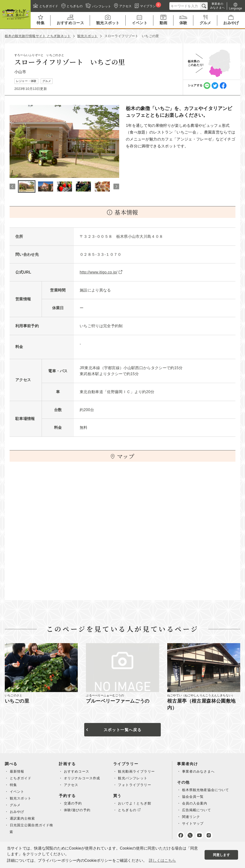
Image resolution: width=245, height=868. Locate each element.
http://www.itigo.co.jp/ (99, 272)
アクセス (71, 785)
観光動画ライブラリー (136, 771)
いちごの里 (17, 701)
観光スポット (88, 36)
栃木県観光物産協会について (206, 790)
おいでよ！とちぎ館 (135, 803)
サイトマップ (193, 823)
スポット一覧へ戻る (122, 730)
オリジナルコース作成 (82, 778)
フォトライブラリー (135, 785)
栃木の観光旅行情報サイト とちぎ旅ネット (38, 36)
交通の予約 (73, 803)
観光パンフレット (133, 778)
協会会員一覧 (193, 797)
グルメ (15, 805)
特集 (14, 785)
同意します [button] (221, 855)
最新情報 (17, 771)
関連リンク (191, 817)
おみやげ (17, 812)
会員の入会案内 (195, 803)
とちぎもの (127, 810)
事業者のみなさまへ (199, 771)
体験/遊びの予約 (77, 810)
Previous (12, 186)
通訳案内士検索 (23, 818)
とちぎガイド (21, 778)
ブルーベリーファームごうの (118, 701)
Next (116, 186)
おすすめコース (77, 771)
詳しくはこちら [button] (162, 860)
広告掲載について (197, 810)
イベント (17, 792)
